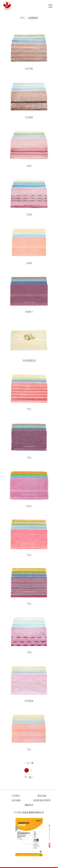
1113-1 (29, 506)
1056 (29, 215)
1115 (29, 604)
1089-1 (29, 312)
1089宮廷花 (29, 361)
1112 (29, 409)
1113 (29, 458)
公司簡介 (16, 796)
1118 (29, 652)
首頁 (22, 18)
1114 (29, 555)
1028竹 (29, 117)
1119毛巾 (29, 701)
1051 (29, 166)
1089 (29, 263)
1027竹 (29, 69)
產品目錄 (42, 796)
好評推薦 (16, 800)
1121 (29, 750)
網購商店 (29, 805)
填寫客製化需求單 (42, 800)
